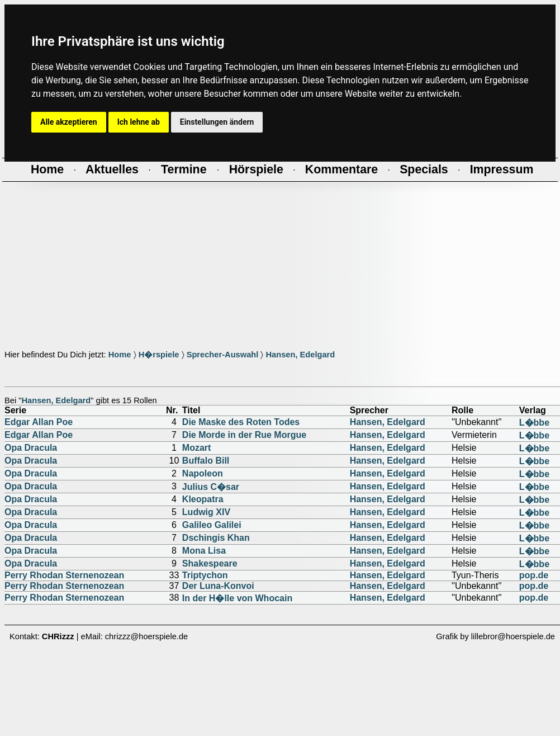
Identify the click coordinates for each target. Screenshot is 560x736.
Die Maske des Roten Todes (241, 422)
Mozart (197, 448)
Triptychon (205, 575)
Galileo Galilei (212, 525)
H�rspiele (159, 355)
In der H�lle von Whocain (237, 598)
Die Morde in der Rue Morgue (244, 435)
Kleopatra (203, 499)
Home (120, 355)
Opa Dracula (31, 448)
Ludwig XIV (206, 512)
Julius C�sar (211, 487)
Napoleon (203, 473)
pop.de (534, 575)
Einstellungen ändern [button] (217, 122)
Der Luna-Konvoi (218, 586)
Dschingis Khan (216, 538)
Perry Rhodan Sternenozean (64, 575)
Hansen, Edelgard (300, 355)
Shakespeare (210, 563)
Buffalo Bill (206, 461)
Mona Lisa (204, 551)
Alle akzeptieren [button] (69, 122)
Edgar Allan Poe (39, 422)
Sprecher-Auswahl (223, 355)
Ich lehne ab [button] (139, 122)
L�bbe (534, 423)
